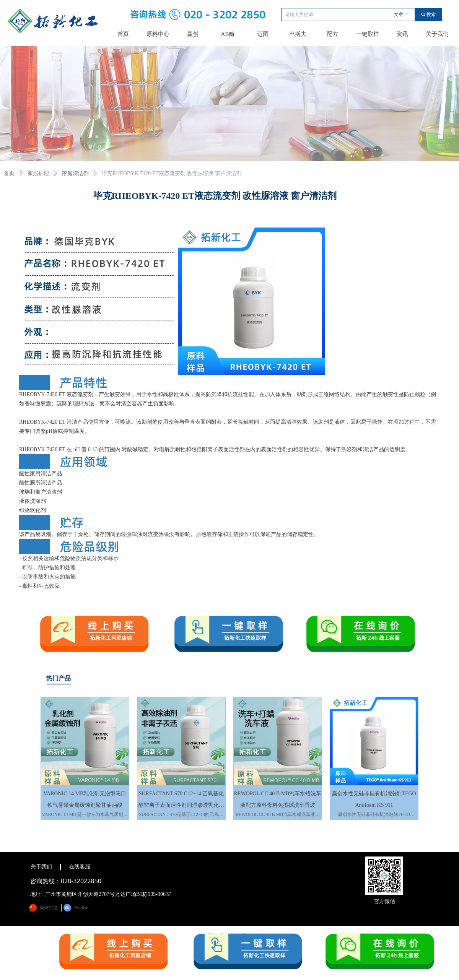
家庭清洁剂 (75, 173)
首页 (9, 173)
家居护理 (38, 173)
